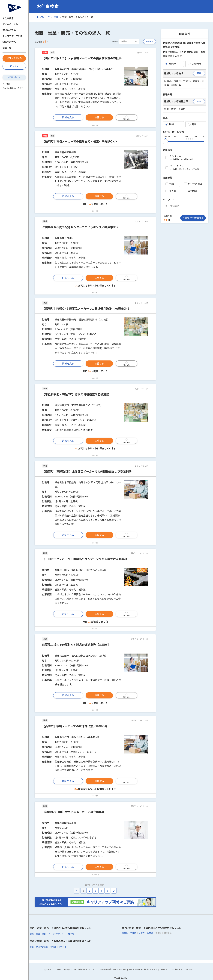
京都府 (133, 933)
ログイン (14, 66)
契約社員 (191, 191)
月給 (192, 124)
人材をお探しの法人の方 (13, 88)
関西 (56, 17)
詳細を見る (68, 117)
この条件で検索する (193, 218)
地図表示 (150, 42)
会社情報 (6, 84)
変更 (199, 73)
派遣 (170, 184)
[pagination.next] (114, 891)
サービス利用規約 (64, 969)
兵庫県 (150, 933)
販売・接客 (41, 934)
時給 (170, 124)
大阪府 (142, 933)
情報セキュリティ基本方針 (171, 969)
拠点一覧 (7, 48)
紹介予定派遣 (193, 184)
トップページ (43, 17)
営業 (32, 934)
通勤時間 (195, 64)
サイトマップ (191, 969)
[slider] (165, 141)
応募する (99, 117)
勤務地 (171, 64)
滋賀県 (125, 933)
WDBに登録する (14, 58)
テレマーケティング (57, 934)
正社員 (171, 191)
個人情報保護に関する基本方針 (113, 969)
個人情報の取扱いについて (86, 969)
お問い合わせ (14, 77)
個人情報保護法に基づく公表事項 (143, 969)
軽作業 (71, 934)
